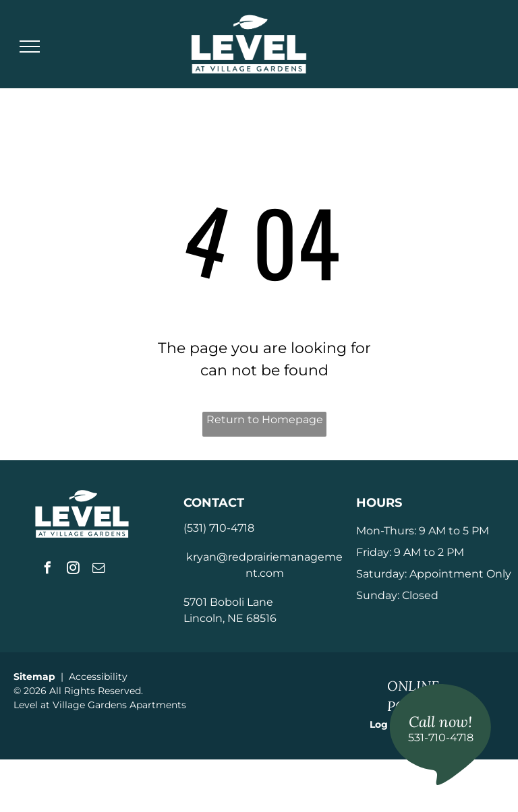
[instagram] (74, 570)
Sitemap (34, 677)
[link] (440, 735)
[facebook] (48, 570)
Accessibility (98, 677)
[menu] (30, 46)
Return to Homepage (265, 419)
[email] (99, 570)
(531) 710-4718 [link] (219, 528)
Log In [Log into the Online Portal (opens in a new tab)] (385, 724)
